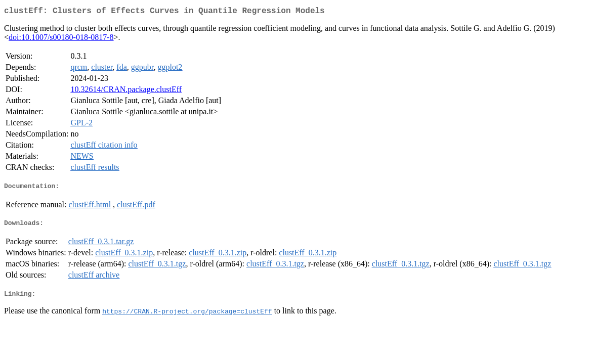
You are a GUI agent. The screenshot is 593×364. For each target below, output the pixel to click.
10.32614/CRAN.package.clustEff (126, 91)
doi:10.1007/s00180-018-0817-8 (61, 39)
